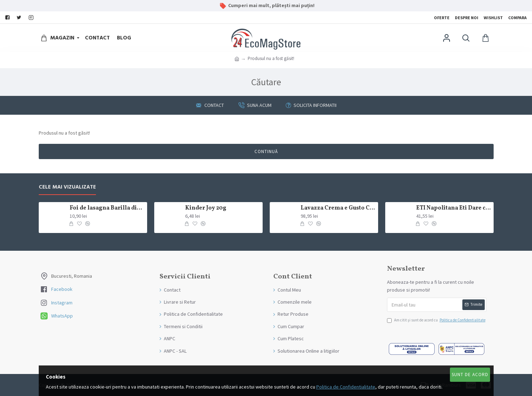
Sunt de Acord (470, 375)
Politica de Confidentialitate (346, 387)
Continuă (266, 151)
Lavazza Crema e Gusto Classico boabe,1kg (338, 208)
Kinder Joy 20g (206, 208)
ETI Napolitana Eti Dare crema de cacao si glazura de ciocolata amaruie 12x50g (453, 208)
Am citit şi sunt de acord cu (437, 320)
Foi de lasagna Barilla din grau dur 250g (107, 208)
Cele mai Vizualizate (67, 187)
